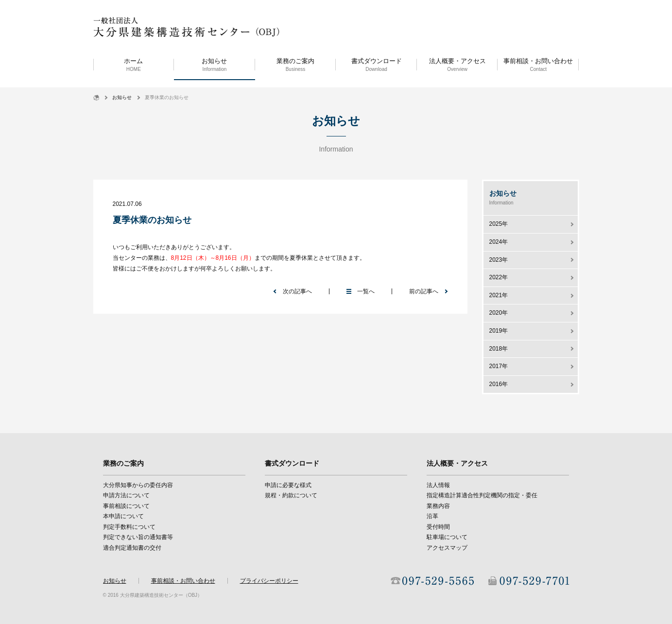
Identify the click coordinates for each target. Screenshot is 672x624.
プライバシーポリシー (269, 581)
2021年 (499, 295)
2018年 (499, 349)
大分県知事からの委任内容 (138, 485)
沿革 (432, 516)
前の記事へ (424, 291)
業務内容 (438, 506)
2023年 (499, 260)
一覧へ (366, 291)
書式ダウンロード (376, 65)
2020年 (499, 313)
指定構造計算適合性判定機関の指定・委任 (482, 495)
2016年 (499, 384)
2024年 (499, 242)
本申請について (123, 516)
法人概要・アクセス (457, 65)
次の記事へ (297, 291)
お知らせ (215, 65)
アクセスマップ (447, 548)
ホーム (134, 65)
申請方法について (126, 495)
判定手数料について (129, 527)
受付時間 (438, 527)
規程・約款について (291, 495)
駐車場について (447, 537)
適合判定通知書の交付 (132, 548)
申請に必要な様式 (288, 485)
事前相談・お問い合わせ (538, 65)
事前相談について (126, 506)
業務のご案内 (296, 65)
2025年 (499, 224)
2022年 (499, 277)
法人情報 (438, 485)
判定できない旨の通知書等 (138, 537)
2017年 (499, 366)
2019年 (499, 331)
